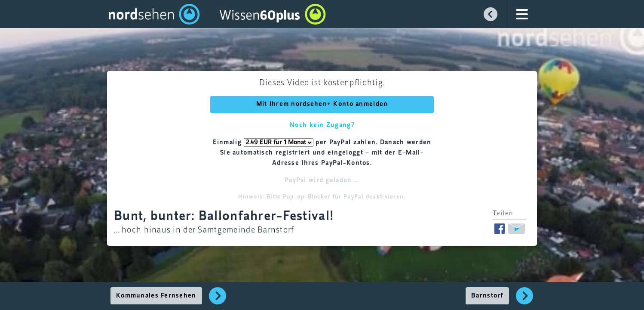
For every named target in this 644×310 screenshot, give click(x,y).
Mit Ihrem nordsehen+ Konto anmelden (322, 104)
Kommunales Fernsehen (156, 296)
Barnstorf (487, 296)
